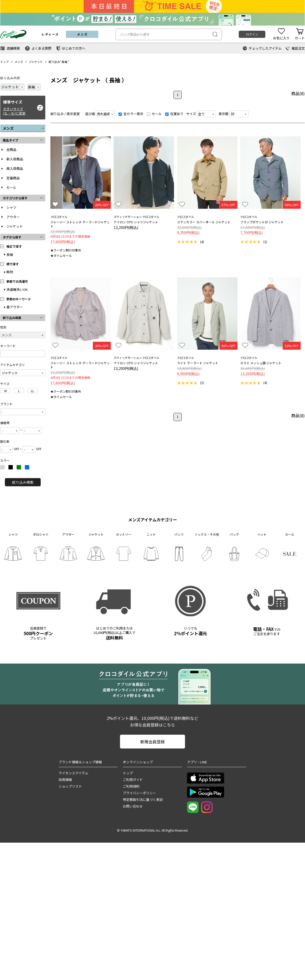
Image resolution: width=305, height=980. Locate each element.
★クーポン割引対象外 (66, 250)
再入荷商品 (15, 168)
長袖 (64, 62)
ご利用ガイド (133, 780)
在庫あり (174, 114)
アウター (13, 217)
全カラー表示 (131, 114)
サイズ (191, 114)
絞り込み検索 (23, 482)
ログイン (252, 34)
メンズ (19, 62)
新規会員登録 (152, 742)
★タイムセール (61, 255)
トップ (4, 62)
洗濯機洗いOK (17, 289)
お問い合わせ (133, 806)
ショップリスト (70, 786)
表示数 (224, 114)
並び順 (90, 114)
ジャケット (36, 62)
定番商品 (13, 178)
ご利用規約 (131, 786)
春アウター (15, 307)
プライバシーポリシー (139, 793)
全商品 (11, 150)
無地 (10, 272)
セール (11, 187)
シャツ (11, 207)
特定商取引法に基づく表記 (143, 800)
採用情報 (65, 780)
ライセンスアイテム (73, 773)
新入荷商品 (15, 159)
